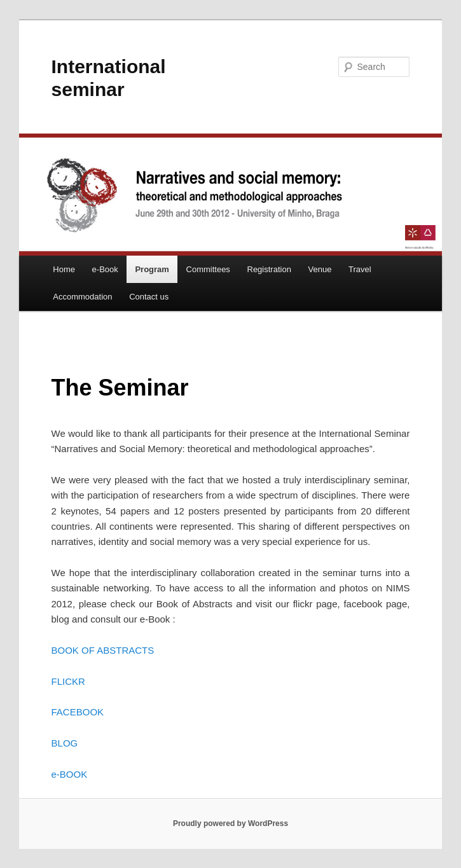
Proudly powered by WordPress (230, 823)
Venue (320, 269)
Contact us (149, 297)
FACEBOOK (78, 712)
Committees (208, 269)
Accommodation (82, 297)
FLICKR (68, 681)
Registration (269, 269)
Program (152, 269)
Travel (360, 269)
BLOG (65, 743)
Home (64, 269)
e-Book (105, 269)
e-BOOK (70, 774)
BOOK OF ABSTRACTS (103, 650)
